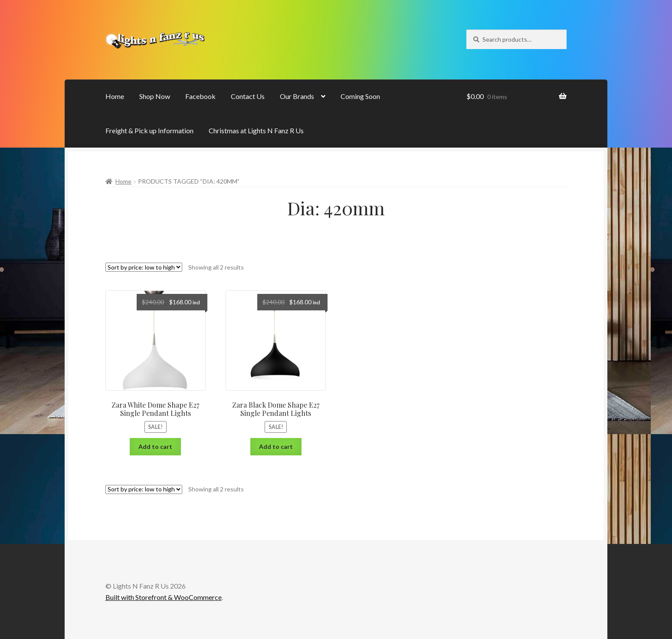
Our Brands (297, 96)
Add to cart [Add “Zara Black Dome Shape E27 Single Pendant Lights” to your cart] (276, 446)
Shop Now (155, 96)
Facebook (200, 96)
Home (115, 96)
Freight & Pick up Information (149, 130)
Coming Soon (360, 96)
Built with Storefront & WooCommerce (164, 597)
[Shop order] (144, 267)
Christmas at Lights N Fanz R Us (256, 130)
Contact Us (248, 96)
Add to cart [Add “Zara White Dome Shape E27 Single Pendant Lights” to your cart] (155, 446)
